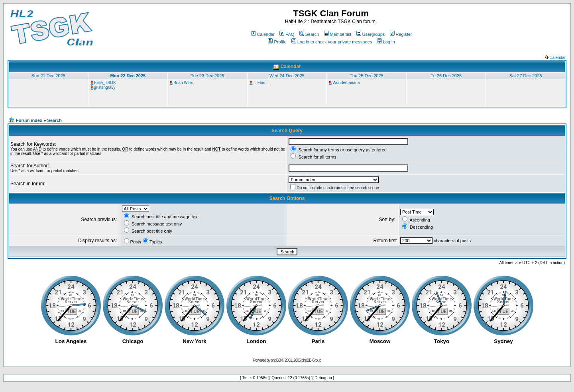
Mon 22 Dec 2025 (128, 76)
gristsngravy (105, 87)
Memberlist (338, 34)
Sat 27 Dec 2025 (526, 76)
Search (309, 34)
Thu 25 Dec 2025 (366, 76)
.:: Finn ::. (261, 83)
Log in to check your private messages (332, 42)
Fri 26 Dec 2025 (446, 76)
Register (401, 34)
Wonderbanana (346, 83)
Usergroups (371, 34)
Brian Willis (183, 83)
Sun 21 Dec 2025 (48, 76)
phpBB (276, 360)
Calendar (263, 34)
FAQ (287, 34)
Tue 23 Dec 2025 (207, 76)
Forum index (29, 120)
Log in (386, 42)
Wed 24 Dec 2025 (287, 76)
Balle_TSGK (105, 83)
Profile (277, 42)
